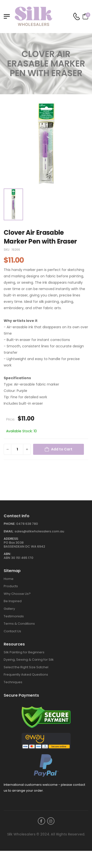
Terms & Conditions (19, 624)
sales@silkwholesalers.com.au (39, 531)
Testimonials (14, 616)
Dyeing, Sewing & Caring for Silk (29, 660)
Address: (11, 539)
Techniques (13, 682)
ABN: (7, 554)
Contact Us (12, 631)
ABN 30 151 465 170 (19, 558)
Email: (9, 531)
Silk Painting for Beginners (24, 652)
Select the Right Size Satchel (26, 667)
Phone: (10, 524)
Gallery (9, 609)
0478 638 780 (27, 524)
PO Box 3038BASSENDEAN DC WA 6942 (24, 545)
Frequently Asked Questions (26, 674)
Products (11, 586)
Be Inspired (13, 601)
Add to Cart (62, 449)
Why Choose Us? (17, 594)
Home (9, 579)
